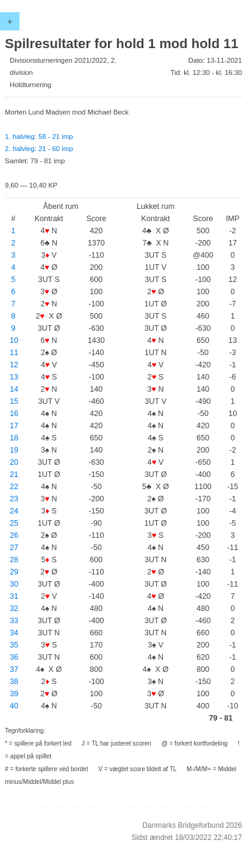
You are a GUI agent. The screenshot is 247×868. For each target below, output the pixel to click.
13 (14, 377)
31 (14, 596)
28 (14, 560)
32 (14, 609)
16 (14, 414)
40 (14, 706)
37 (14, 669)
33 (14, 621)
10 (14, 340)
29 (14, 572)
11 (14, 353)
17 (14, 426)
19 (14, 450)
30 (14, 584)
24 (14, 511)
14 (14, 389)
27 (14, 548)
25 (14, 523)
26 (14, 535)
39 (14, 694)
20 (14, 462)
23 (14, 499)
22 (14, 487)
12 (14, 365)
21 (14, 475)
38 (14, 682)
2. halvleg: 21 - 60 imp (39, 149)
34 (14, 633)
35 (14, 645)
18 (14, 438)
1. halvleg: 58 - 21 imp (39, 136)
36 (14, 657)
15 (14, 401)
